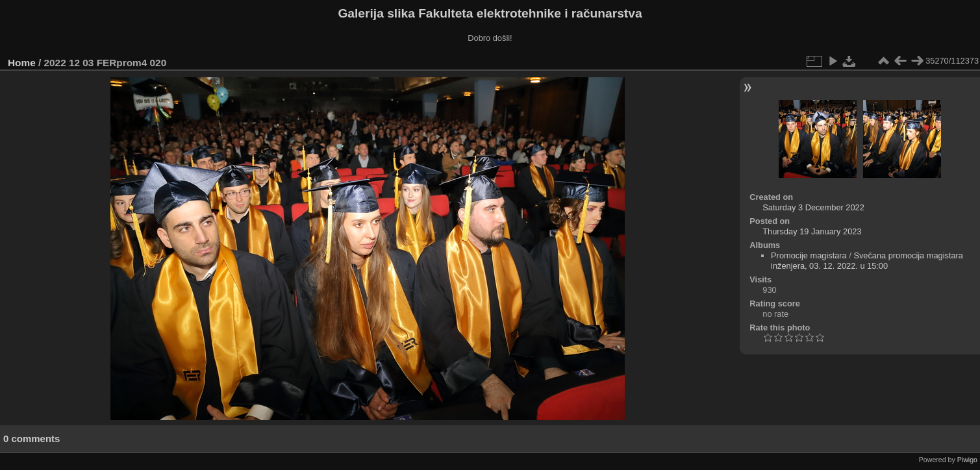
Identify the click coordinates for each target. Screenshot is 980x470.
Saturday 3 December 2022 (813, 207)
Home (22, 63)
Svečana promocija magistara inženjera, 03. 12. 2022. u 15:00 (867, 261)
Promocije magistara (809, 255)
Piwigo (967, 460)
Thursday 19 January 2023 (812, 231)
